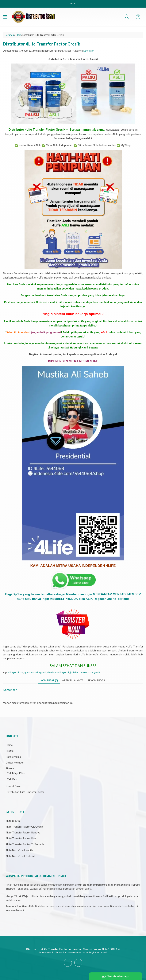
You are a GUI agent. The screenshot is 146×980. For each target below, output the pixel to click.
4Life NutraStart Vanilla (19, 850)
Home (9, 745)
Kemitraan (89, 51)
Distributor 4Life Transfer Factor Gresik (42, 44)
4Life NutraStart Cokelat (20, 856)
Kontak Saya (13, 786)
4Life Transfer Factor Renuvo (23, 832)
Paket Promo (13, 757)
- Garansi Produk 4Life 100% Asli (73, 949)
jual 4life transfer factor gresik (85, 672)
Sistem (10, 768)
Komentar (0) (49, 681)
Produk (10, 751)
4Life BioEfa (13, 821)
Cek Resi (12, 779)
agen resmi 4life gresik (35, 672)
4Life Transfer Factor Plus (21, 838)
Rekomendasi (97, 681)
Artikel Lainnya (73, 681)
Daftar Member (15, 762)
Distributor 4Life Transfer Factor (25, 792)
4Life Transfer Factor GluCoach (24, 827)
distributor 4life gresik (58, 672)
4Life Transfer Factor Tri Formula (25, 844)
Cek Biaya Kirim (16, 773)
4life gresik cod (16, 672)
